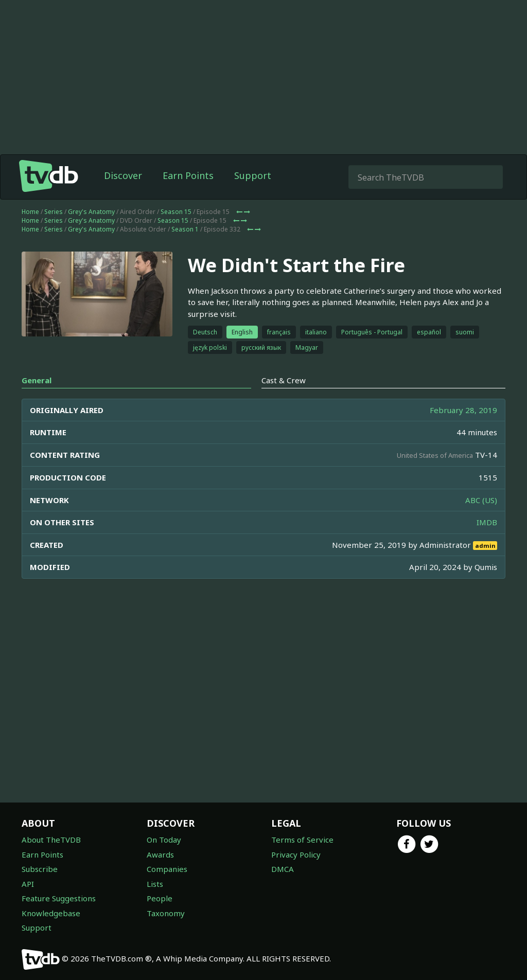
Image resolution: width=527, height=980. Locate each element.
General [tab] (37, 380)
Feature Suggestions (59, 898)
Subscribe (40, 869)
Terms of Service (302, 840)
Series (54, 212)
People (160, 898)
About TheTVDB (51, 840)
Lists (155, 884)
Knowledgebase (51, 913)
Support (253, 175)
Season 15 (176, 212)
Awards (160, 854)
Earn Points (188, 175)
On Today (164, 840)
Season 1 (185, 229)
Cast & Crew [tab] (284, 380)
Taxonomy (166, 913)
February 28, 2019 (463, 410)
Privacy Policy (296, 854)
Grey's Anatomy (91, 212)
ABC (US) (481, 500)
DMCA (283, 869)
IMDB (487, 522)
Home (30, 212)
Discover (123, 175)
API (28, 884)
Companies (167, 869)
